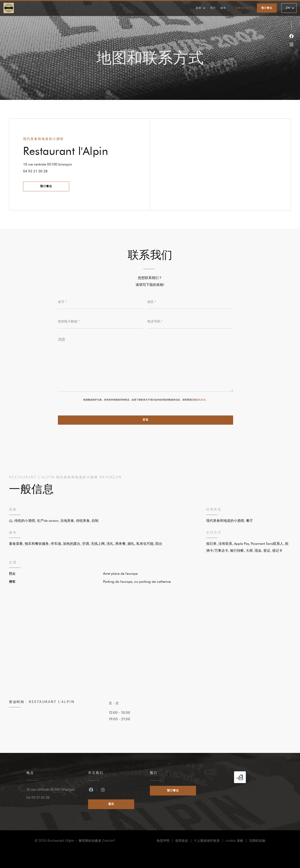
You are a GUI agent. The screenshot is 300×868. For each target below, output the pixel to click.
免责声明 (166, 841)
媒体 (223, 8)
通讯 (111, 804)
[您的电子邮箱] (101, 322)
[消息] (146, 363)
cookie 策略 (237, 841)
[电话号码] (190, 322)
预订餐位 (267, 8)
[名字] (101, 302)
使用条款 (185, 841)
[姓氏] (190, 302)
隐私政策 (201, 400)
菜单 (201, 8)
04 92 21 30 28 (35, 171)
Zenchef (108, 841)
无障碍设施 (257, 841)
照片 (213, 8)
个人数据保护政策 (210, 841)
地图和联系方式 (245, 8)
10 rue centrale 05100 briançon (61, 164)
